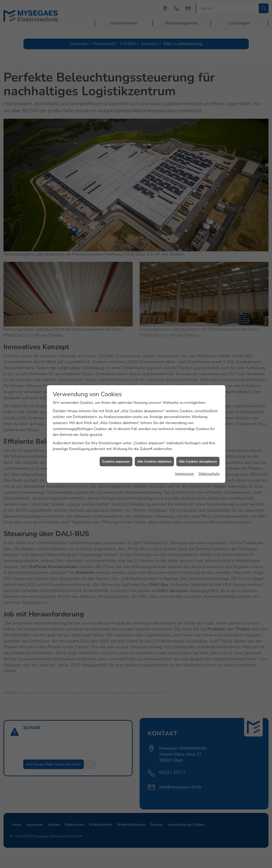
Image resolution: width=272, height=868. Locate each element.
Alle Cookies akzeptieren (198, 427)
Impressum (185, 439)
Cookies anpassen (116, 427)
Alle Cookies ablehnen (154, 427)
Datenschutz (209, 439)
